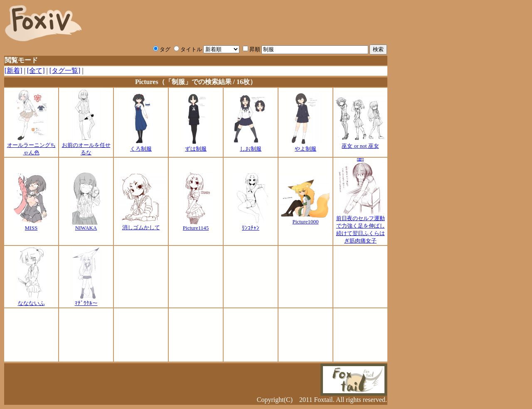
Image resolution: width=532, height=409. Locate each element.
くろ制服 (141, 146)
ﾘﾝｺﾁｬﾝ (251, 225)
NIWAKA (86, 225)
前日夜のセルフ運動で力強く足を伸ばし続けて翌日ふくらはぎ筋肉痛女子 (361, 227)
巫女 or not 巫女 (360, 143)
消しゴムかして (141, 225)
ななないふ (31, 300)
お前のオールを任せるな (86, 146)
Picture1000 (305, 219)
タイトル (188, 49)
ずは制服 (196, 146)
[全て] (36, 71)
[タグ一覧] (65, 71)
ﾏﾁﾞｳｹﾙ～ (86, 301)
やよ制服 (305, 146)
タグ (162, 49)
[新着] (14, 71)
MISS (31, 225)
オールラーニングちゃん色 (31, 146)
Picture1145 (196, 225)
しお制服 (251, 146)
